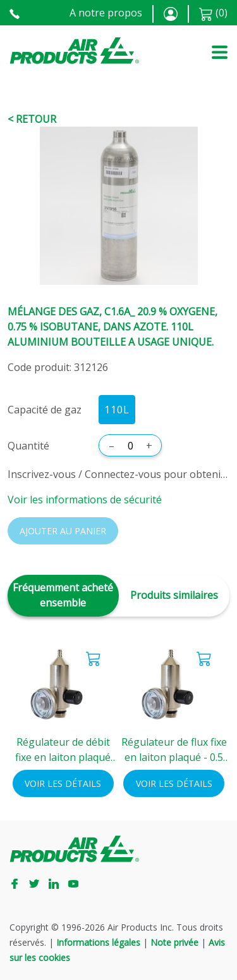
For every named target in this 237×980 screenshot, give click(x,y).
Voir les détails (63, 783)
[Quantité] (130, 446)
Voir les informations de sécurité (85, 499)
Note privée (174, 942)
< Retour (32, 119)
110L (117, 410)
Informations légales (98, 942)
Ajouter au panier (63, 531)
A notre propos (106, 13)
